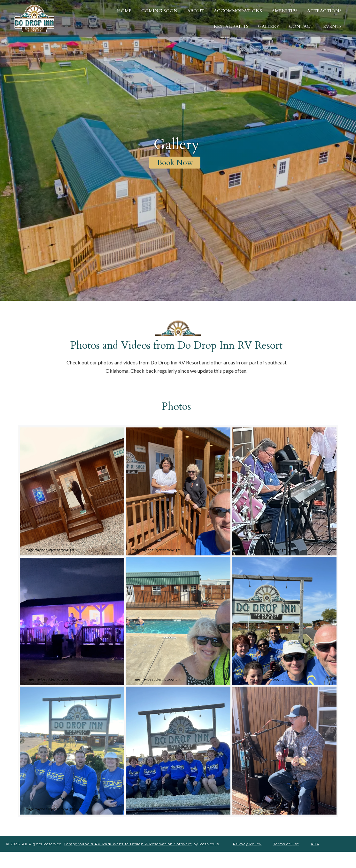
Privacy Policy (247, 844)
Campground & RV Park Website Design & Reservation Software (128, 844)
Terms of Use (286, 844)
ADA (315, 844)
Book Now (175, 163)
